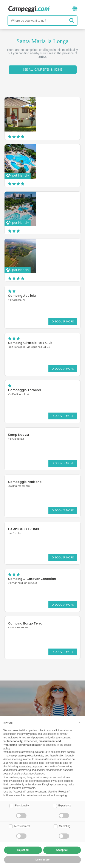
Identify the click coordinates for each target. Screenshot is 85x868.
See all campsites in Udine (43, 70)
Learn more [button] (42, 860)
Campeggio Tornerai (24, 390)
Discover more (60, 132)
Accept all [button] (62, 850)
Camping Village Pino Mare (55, 156)
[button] (79, 723)
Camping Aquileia (22, 296)
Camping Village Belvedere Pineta (51, 250)
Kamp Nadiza (18, 435)
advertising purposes (30, 767)
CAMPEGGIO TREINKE (24, 529)
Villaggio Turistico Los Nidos (55, 108)
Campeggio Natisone (25, 482)
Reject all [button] (23, 850)
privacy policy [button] (29, 734)
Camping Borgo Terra (25, 623)
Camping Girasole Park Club (30, 343)
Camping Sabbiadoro (55, 201)
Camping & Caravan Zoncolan (32, 579)
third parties (68, 752)
